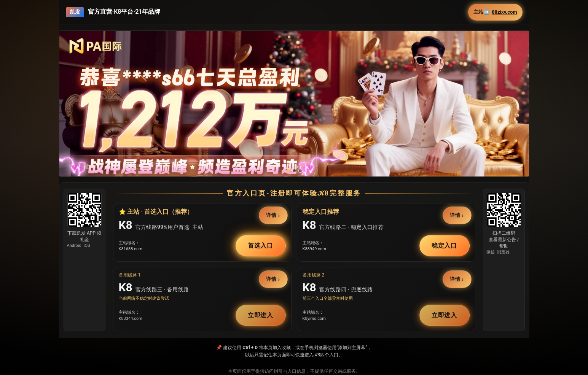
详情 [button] (271, 215)
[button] (294, 120)
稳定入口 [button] (445, 245)
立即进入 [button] (261, 315)
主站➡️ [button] (495, 12)
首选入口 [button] (261, 245)
